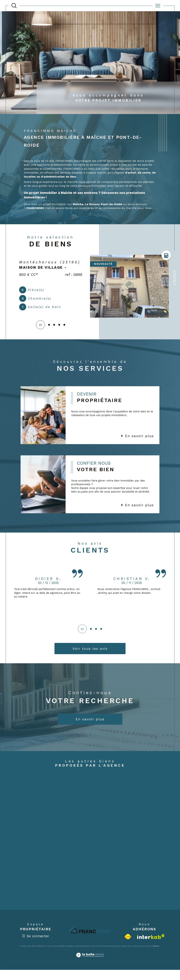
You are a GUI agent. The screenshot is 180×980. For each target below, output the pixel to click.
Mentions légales (111, 956)
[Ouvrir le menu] (158, 6)
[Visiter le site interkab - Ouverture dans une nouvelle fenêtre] (151, 947)
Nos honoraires (82, 956)
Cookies (156, 956)
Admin (123, 956)
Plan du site (96, 956)
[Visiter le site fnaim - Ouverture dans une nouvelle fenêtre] (128, 947)
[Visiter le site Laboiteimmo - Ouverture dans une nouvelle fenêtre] (90, 969)
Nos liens (132, 956)
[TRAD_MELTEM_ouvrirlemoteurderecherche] (14, 6)
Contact (174, 278)
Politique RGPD (144, 956)
